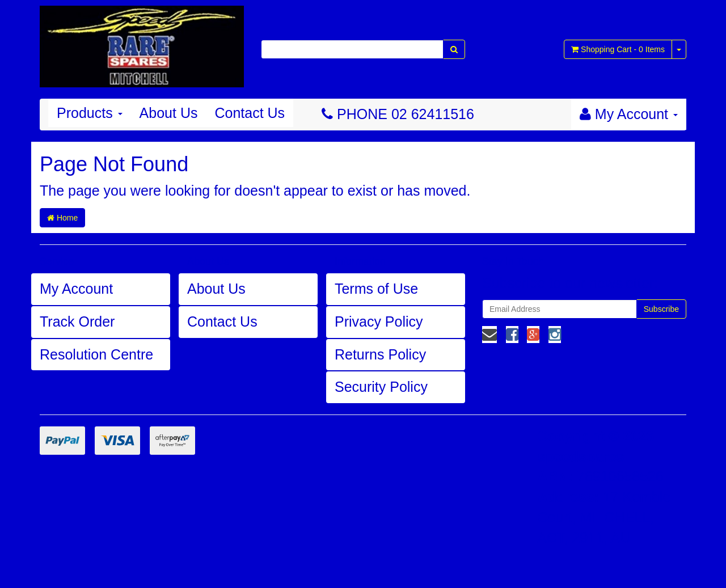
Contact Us (250, 113)
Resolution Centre (96, 354)
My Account (76, 289)
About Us (169, 113)
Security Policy (381, 387)
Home (62, 218)
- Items (618, 49)
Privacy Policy (379, 322)
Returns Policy (380, 354)
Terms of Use (376, 289)
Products (90, 113)
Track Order (77, 322)
